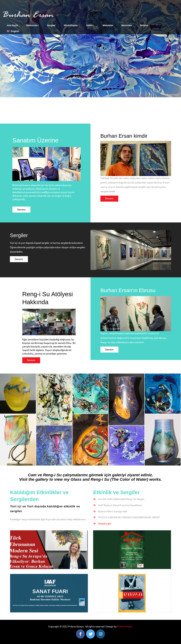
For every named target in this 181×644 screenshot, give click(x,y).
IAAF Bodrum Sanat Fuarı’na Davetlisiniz (120, 505)
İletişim (144, 25)
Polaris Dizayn (125, 626)
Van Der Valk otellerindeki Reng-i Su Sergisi (121, 499)
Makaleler (108, 25)
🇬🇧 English (13, 31)
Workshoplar (71, 25)
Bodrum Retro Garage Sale (113, 511)
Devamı (21, 210)
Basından (127, 25)
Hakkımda (32, 25)
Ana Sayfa (12, 25)
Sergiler (51, 25)
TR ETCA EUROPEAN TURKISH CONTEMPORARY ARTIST (129, 517)
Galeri (90, 25)
